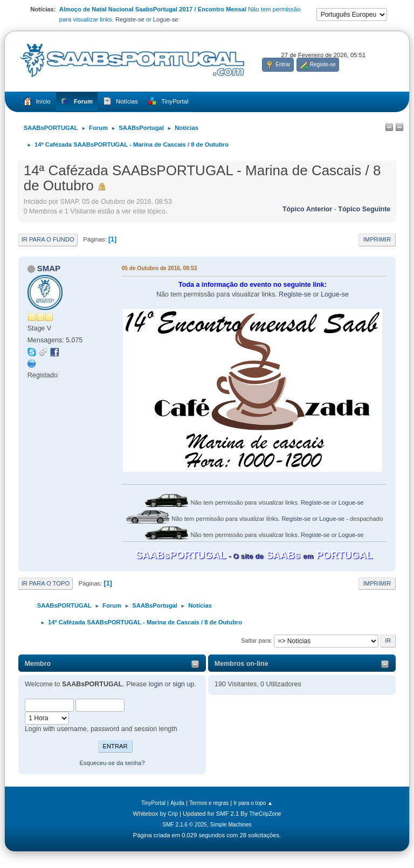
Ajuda (177, 803)
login (156, 684)
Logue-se (166, 19)
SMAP (49, 268)
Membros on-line (241, 664)
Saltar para (256, 640)
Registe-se (130, 19)
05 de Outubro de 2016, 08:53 (160, 268)
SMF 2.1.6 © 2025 (184, 825)
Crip (173, 814)
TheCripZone (265, 814)
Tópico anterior (307, 209)
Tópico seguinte (364, 209)
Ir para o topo (46, 583)
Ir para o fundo (48, 239)
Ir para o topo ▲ (253, 803)
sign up (183, 684)
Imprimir (377, 239)
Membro (38, 664)
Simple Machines (231, 825)
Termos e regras (209, 803)
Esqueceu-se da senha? (112, 763)
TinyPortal (153, 803)
